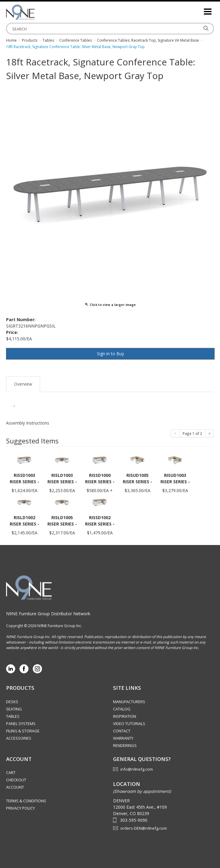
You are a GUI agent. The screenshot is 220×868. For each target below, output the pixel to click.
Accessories (19, 738)
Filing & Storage (23, 731)
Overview (23, 384)
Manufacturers (129, 702)
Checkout (16, 780)
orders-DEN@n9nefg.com (144, 828)
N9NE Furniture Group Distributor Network (48, 614)
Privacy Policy (21, 808)
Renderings (125, 745)
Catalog (122, 709)
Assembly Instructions (28, 423)
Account (15, 787)
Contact (122, 731)
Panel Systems (21, 724)
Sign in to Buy (110, 354)
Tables (13, 716)
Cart (11, 773)
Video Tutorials (129, 724)
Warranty (123, 738)
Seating (14, 709)
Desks (12, 702)
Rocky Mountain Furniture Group (36, 12)
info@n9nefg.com (137, 769)
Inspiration (125, 716)
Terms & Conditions (26, 801)
